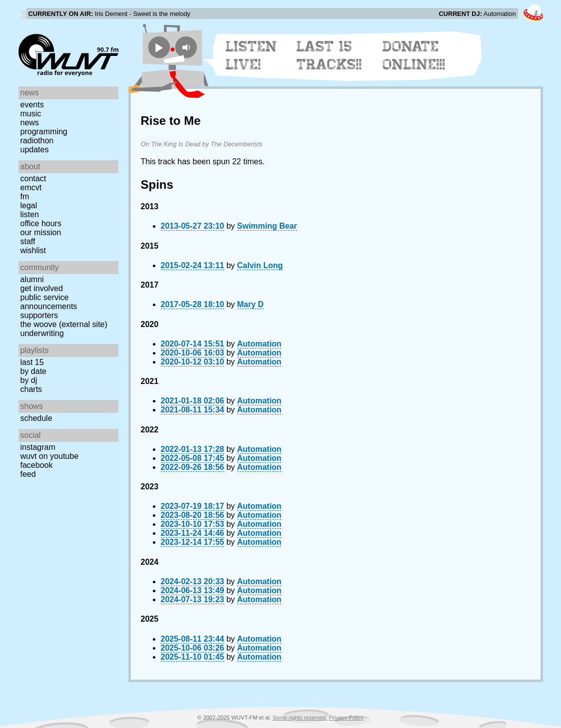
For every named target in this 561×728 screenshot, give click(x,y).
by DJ (29, 380)
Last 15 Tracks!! (329, 55)
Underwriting (42, 333)
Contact (33, 179)
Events (32, 105)
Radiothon (37, 141)
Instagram (38, 447)
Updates (35, 150)
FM (25, 196)
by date (33, 371)
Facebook (37, 465)
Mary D (251, 304)
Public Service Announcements (49, 302)
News (30, 123)
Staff (28, 241)
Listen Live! (252, 55)
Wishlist (33, 250)
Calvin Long (260, 265)
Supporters (39, 315)
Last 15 (32, 362)
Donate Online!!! (414, 55)
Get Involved (42, 288)
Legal (29, 205)
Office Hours (41, 223)
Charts (31, 389)
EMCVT (31, 187)
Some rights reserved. (300, 718)
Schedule (36, 418)
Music (31, 114)
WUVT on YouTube (50, 456)
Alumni (32, 279)
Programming (44, 132)
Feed (28, 474)
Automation (260, 344)
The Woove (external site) (64, 324)
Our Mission (41, 232)
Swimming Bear (267, 226)
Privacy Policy (346, 718)
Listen (30, 214)
